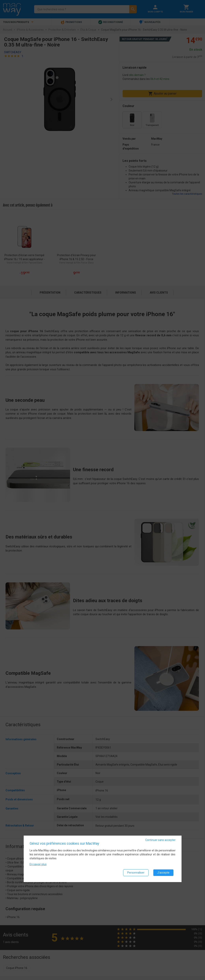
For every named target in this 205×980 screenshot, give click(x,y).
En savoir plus (38, 864)
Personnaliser (136, 873)
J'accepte (163, 873)
